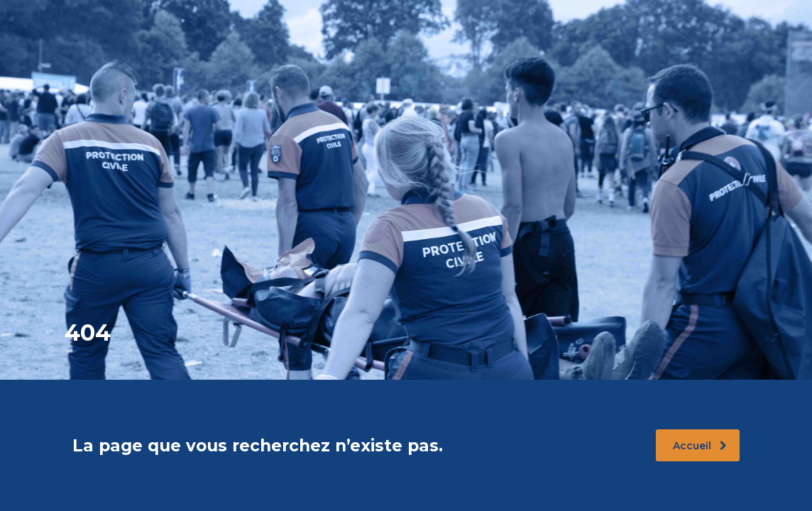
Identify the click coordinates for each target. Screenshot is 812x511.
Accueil (700, 446)
